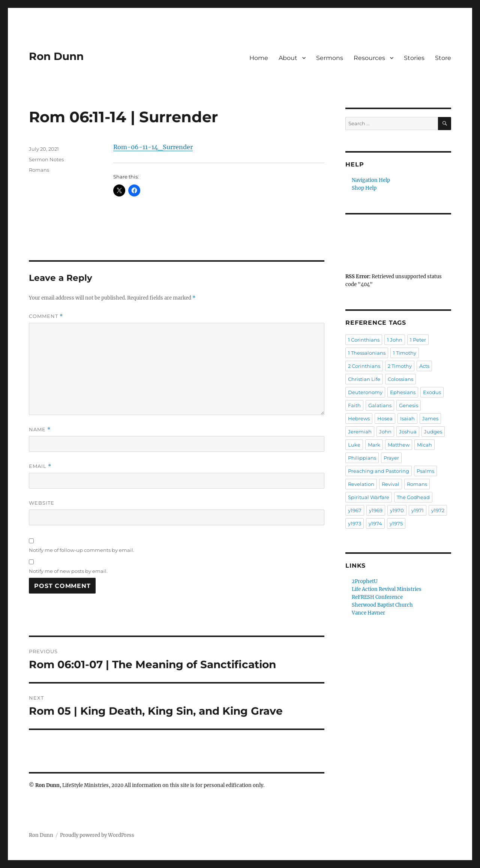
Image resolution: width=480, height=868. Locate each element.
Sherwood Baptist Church (382, 605)
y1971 (418, 510)
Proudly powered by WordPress (97, 835)
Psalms (425, 471)
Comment (46, 316)
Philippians (362, 458)
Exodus (432, 392)
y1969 (376, 510)
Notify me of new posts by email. (68, 571)
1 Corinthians (364, 340)
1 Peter (418, 340)
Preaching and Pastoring (379, 471)
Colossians (400, 379)
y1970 (397, 510)
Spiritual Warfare (369, 497)
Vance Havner (368, 613)
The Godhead (413, 497)
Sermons (330, 58)
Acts (424, 366)
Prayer (391, 458)
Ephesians (403, 392)
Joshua (408, 432)
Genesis (409, 405)
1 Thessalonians (367, 353)
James (430, 418)
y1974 (375, 523)
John (385, 432)
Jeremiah (360, 432)
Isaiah (407, 418)
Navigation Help (371, 180)
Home (259, 58)
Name (40, 430)
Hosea (385, 418)
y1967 (355, 510)
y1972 (438, 510)
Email (40, 466)
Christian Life (364, 379)
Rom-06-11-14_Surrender (153, 147)
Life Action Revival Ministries (387, 589)
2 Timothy (400, 366)
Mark (374, 445)
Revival (391, 484)
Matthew (399, 445)
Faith (354, 405)
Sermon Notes (46, 159)
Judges (433, 432)
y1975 (396, 523)
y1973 (355, 523)
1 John (395, 340)
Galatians (380, 405)
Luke (354, 445)
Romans (39, 170)
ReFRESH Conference (377, 597)
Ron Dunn (56, 56)
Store (443, 58)
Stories (414, 58)
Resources (369, 58)
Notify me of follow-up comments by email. (82, 550)
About (288, 58)
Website (42, 503)
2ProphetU (365, 581)
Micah (424, 445)
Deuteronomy (365, 392)
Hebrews (359, 418)
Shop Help (364, 188)
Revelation (361, 484)
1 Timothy (405, 353)
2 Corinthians (364, 366)
